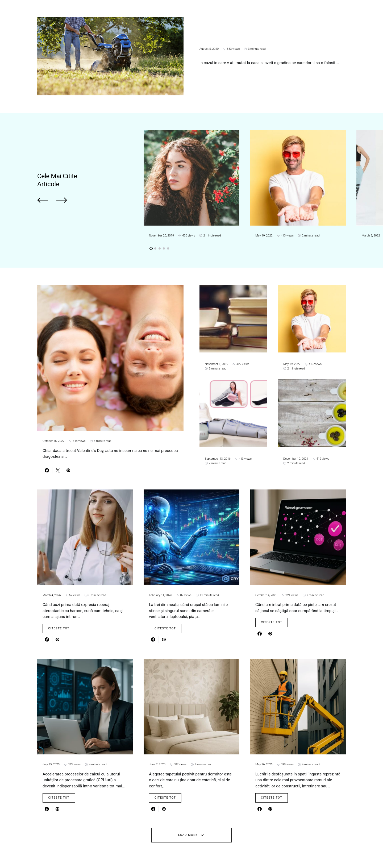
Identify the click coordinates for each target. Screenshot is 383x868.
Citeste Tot (59, 628)
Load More (188, 835)
